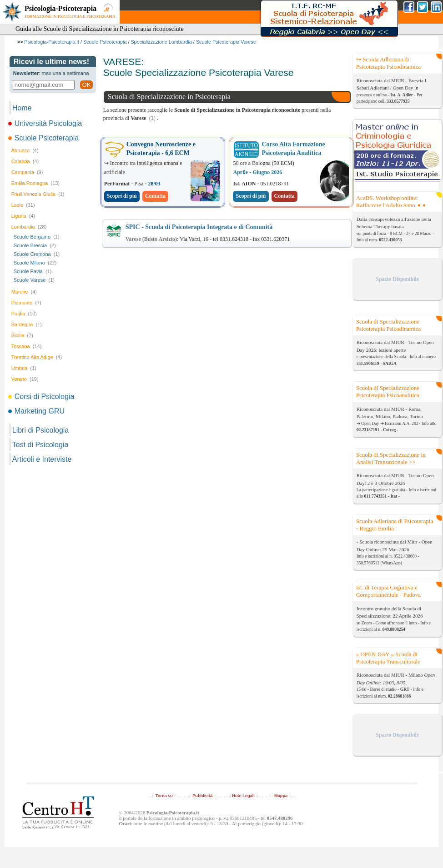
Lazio (23, 205)
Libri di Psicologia (41, 430)
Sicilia (22, 335)
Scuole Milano (35, 263)
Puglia (24, 314)
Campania (27, 172)
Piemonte (26, 303)
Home (22, 108)
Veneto (25, 379)
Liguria (23, 216)
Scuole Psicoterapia (105, 42)
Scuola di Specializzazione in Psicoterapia (169, 97)
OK (86, 85)
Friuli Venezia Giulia (38, 194)
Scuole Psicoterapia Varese (226, 42)
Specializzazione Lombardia (161, 42)
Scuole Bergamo (37, 237)
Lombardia (29, 227)
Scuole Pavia (33, 271)
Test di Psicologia (40, 445)
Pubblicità (202, 796)
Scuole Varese (34, 280)
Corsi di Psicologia (42, 397)
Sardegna (27, 324)
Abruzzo (25, 150)
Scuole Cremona (37, 254)
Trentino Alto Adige (37, 357)
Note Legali (243, 796)
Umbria (24, 368)
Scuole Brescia (35, 245)
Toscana (27, 346)
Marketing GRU (37, 411)
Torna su (164, 796)
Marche (24, 292)
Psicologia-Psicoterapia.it (52, 42)
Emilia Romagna (35, 183)
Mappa (281, 796)
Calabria (25, 161)
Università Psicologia (46, 123)
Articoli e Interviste (42, 459)
